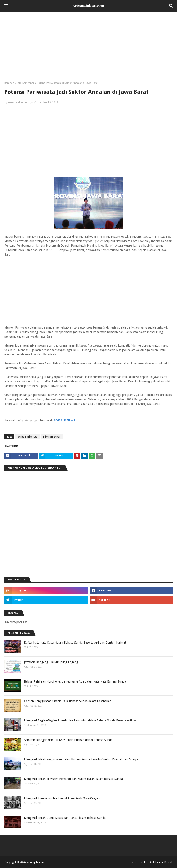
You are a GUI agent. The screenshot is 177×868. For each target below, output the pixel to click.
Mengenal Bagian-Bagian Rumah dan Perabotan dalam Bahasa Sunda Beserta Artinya (80, 720)
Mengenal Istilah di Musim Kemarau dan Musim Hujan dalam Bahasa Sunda (73, 779)
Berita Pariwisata (28, 437)
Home (133, 862)
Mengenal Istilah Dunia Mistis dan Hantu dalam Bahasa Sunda (65, 818)
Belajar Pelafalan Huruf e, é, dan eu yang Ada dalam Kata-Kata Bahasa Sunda (75, 681)
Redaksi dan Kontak (161, 862)
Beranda (9, 83)
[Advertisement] (88, 48)
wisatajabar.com (19, 102)
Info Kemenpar (26, 83)
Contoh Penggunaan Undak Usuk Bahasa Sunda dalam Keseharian (68, 701)
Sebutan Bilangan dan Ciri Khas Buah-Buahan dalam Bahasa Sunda (68, 740)
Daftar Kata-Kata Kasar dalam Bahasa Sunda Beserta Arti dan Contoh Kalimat (75, 643)
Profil (143, 862)
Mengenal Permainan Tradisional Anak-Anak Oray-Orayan (62, 798)
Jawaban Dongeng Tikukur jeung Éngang (51, 662)
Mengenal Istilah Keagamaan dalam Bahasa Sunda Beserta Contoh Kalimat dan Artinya (81, 759)
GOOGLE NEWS (64, 420)
